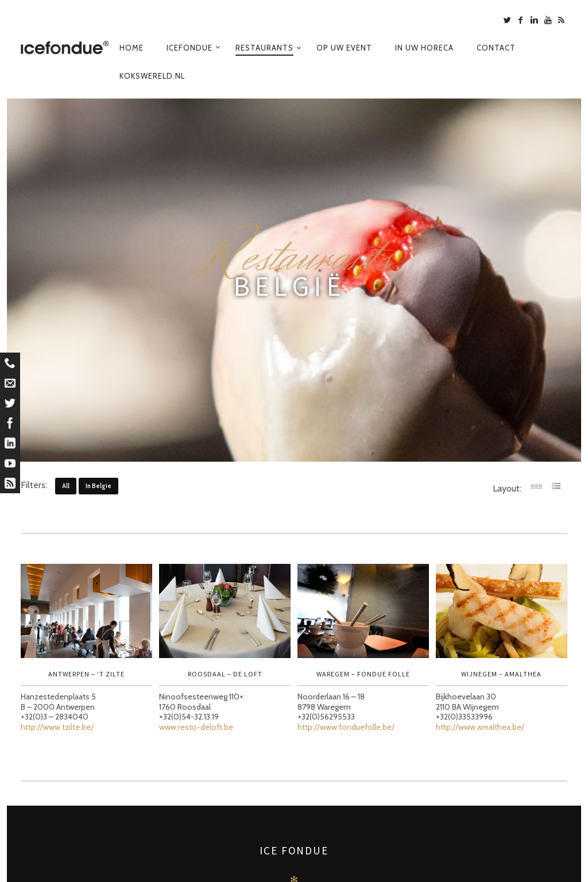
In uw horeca (424, 48)
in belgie (98, 486)
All (66, 486)
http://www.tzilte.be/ (57, 727)
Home (131, 48)
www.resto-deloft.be (196, 727)
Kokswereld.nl (152, 76)
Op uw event (344, 48)
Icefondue (189, 48)
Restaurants (264, 48)
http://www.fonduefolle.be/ (346, 727)
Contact (496, 48)
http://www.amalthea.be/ (480, 727)
